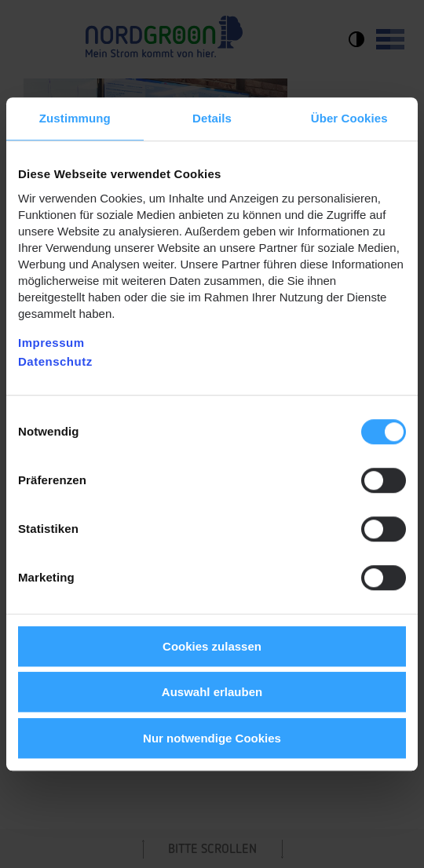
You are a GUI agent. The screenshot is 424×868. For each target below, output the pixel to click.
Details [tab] (212, 118)
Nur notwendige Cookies (212, 738)
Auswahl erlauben (212, 692)
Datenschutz (55, 361)
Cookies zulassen (212, 646)
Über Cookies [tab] (349, 118)
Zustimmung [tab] (75, 118)
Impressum (51, 343)
